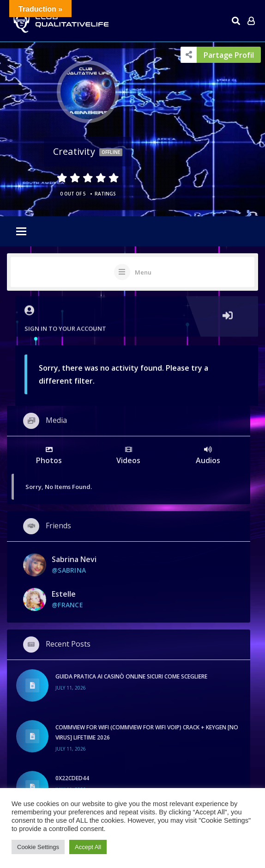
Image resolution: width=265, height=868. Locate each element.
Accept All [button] (88, 847)
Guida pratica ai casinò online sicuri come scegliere (131, 676)
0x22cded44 (72, 778)
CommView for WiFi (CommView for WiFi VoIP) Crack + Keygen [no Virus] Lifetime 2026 (147, 732)
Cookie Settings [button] (38, 847)
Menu (143, 272)
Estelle (64, 594)
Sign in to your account (137, 315)
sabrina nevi (74, 559)
